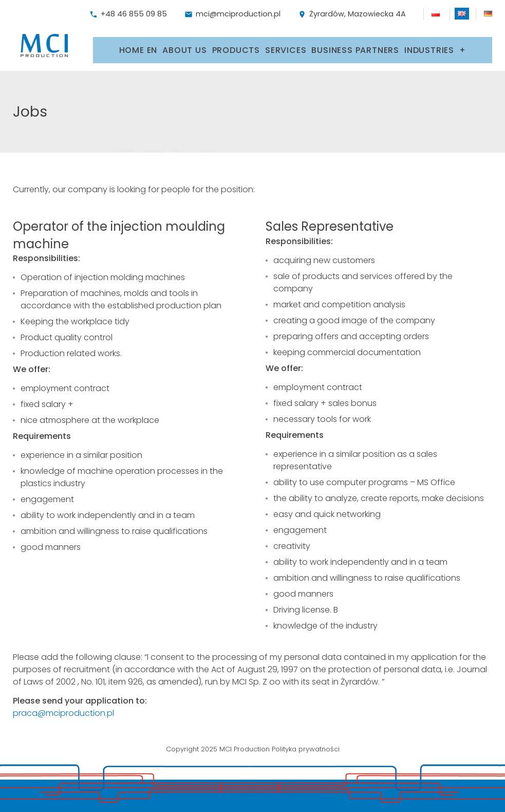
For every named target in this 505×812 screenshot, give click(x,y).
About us (184, 45)
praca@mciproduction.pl (63, 707)
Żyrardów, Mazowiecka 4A (352, 14)
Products (236, 45)
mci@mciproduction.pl (232, 14)
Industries (429, 45)
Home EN (138, 45)
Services (286, 45)
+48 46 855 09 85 (128, 14)
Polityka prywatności (306, 743)
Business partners (355, 45)
